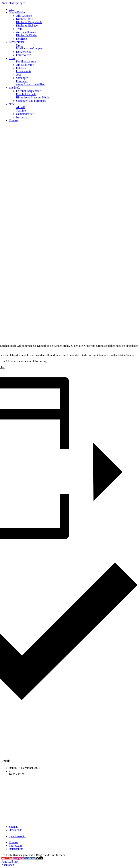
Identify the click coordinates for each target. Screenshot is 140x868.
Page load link (10, 862)
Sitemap (13, 827)
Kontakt (13, 842)
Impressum (15, 846)
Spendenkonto (17, 836)
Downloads (15, 830)
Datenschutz (16, 849)
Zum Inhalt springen (13, 3)
